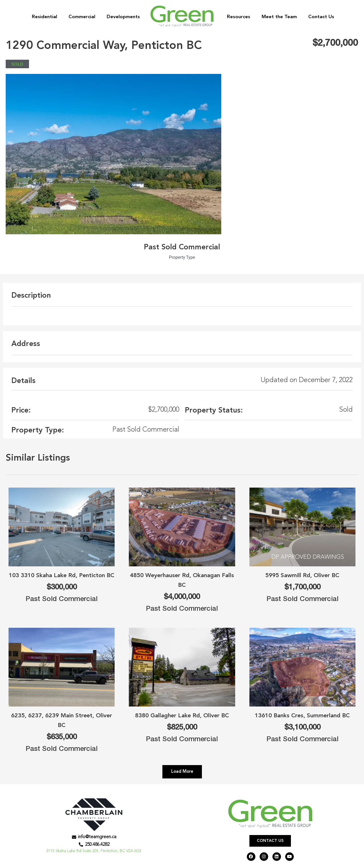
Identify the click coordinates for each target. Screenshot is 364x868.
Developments (123, 17)
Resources (239, 17)
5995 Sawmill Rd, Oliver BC (302, 575)
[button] (182, 772)
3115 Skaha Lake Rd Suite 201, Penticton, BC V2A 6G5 (94, 852)
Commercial (82, 17)
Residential (45, 17)
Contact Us (321, 17)
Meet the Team (279, 17)
